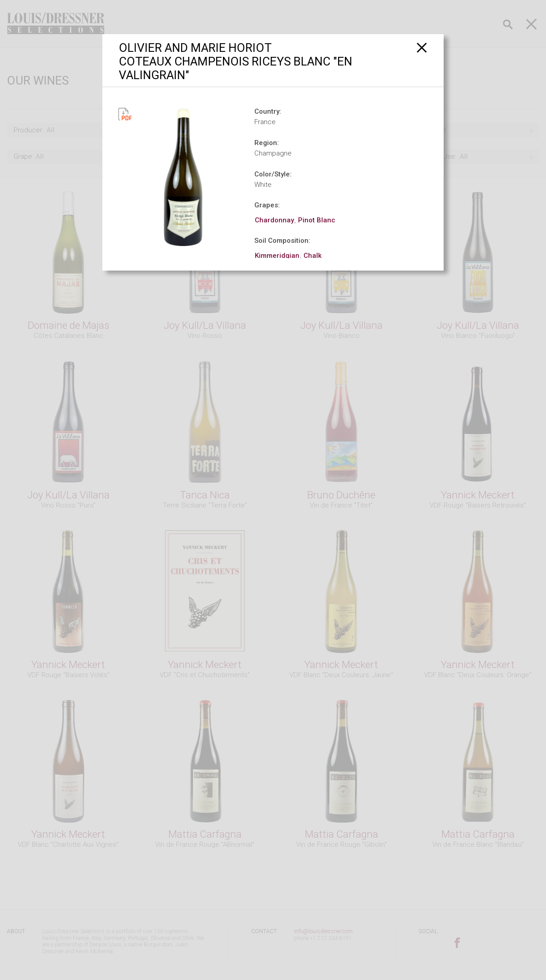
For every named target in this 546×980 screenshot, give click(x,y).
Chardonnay (274, 220)
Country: (268, 111)
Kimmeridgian (277, 256)
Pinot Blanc (317, 220)
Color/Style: (273, 174)
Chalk (313, 256)
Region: (267, 143)
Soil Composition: (282, 241)
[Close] (422, 48)
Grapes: (267, 205)
